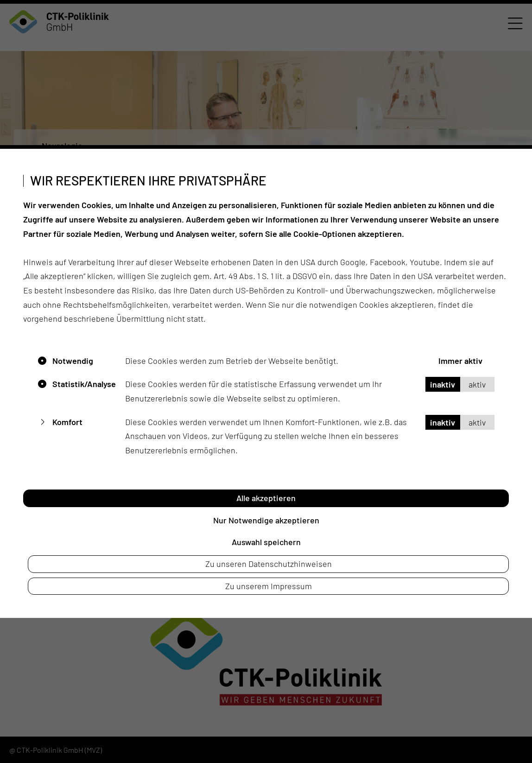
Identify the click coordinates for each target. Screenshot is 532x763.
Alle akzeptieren (266, 498)
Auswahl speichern (266, 542)
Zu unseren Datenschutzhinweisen (269, 564)
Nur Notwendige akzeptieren (266, 520)
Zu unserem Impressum (269, 586)
